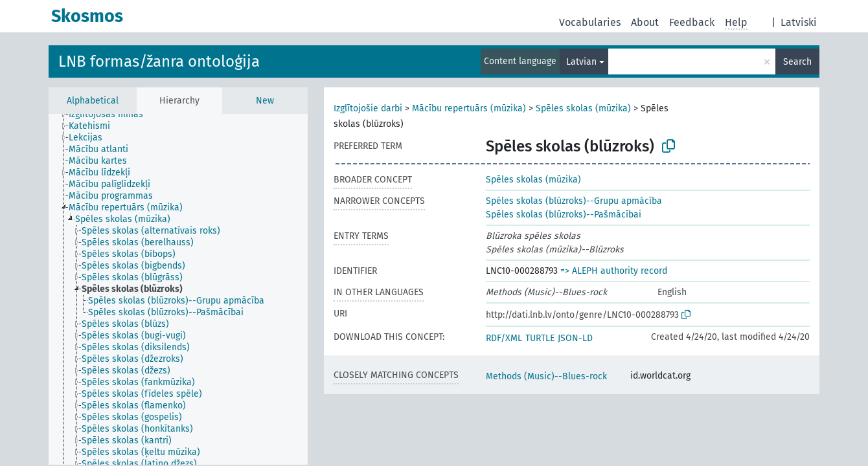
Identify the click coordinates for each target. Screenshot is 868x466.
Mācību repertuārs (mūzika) (469, 108)
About (645, 22)
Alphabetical (93, 101)
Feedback (692, 22)
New (265, 101)
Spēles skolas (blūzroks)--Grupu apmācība (574, 201)
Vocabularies (590, 22)
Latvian (581, 62)
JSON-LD (575, 338)
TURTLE (540, 338)
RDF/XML (504, 338)
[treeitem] (111, 115)
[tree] (178, 289)
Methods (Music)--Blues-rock (546, 376)
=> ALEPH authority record (614, 271)
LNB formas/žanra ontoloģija (159, 61)
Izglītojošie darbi (368, 108)
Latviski (799, 22)
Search (797, 62)
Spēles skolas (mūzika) (583, 108)
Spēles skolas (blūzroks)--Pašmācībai (564, 215)
